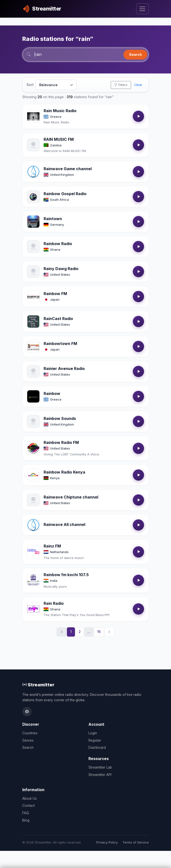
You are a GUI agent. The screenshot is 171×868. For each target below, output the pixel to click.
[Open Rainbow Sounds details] (33, 421)
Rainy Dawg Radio (61, 269)
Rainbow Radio (58, 244)
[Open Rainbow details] (33, 396)
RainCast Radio (58, 319)
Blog (26, 820)
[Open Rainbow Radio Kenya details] (33, 475)
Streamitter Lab (100, 767)
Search (135, 54)
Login (93, 733)
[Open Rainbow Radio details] (33, 247)
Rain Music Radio (60, 111)
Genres (28, 740)
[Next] (110, 632)
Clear (138, 85)
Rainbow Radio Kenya (64, 472)
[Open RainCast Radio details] (33, 321)
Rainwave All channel (64, 524)
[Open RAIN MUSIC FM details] (33, 145)
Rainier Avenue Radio (64, 369)
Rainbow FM (55, 294)
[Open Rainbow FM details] (33, 297)
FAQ (26, 813)
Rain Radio (54, 603)
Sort (30, 85)
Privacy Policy (107, 842)
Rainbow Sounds (60, 418)
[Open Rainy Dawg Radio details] (33, 272)
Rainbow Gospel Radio (65, 194)
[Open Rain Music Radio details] (33, 116)
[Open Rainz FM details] (33, 552)
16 (99, 632)
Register (95, 740)
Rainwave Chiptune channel (71, 497)
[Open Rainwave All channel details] (33, 525)
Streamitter (38, 685)
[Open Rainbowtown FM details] (33, 346)
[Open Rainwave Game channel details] (33, 172)
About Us (30, 798)
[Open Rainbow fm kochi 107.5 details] (33, 580)
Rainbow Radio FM (61, 442)
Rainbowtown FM (60, 344)
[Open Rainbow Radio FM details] (33, 448)
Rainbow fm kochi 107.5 (66, 575)
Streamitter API (100, 775)
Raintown (53, 219)
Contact (29, 806)
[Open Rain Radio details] (33, 609)
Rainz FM (52, 546)
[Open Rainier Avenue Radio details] (33, 371)
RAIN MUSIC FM (59, 139)
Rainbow (52, 393)
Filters (121, 85)
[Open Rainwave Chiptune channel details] (33, 500)
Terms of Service (136, 842)
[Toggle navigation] (142, 9)
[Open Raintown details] (33, 222)
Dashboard (97, 748)
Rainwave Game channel (68, 169)
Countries (30, 733)
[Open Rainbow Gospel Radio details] (33, 197)
